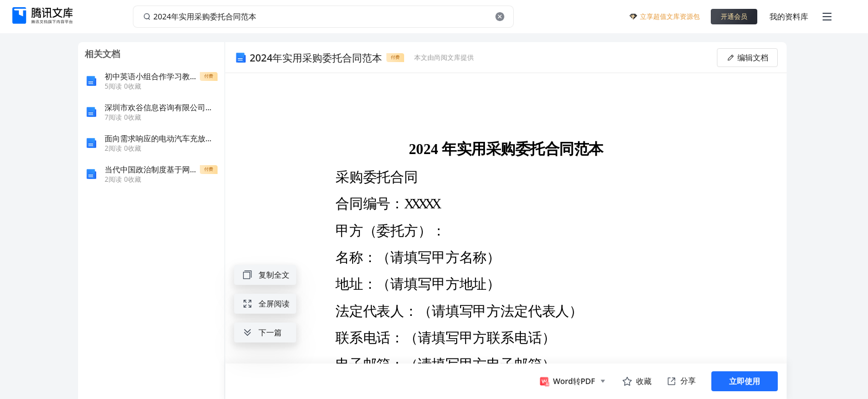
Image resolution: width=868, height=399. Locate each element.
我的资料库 (789, 16)
